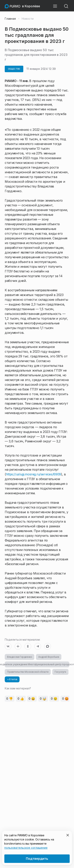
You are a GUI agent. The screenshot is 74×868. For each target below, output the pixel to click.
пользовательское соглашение (26, 848)
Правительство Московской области (28, 672)
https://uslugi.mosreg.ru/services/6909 (33, 474)
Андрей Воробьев (49, 657)
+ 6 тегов (12, 679)
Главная (10, 19)
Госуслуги (60, 672)
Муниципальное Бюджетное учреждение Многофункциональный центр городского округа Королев (37, 664)
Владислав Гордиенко (20, 657)
